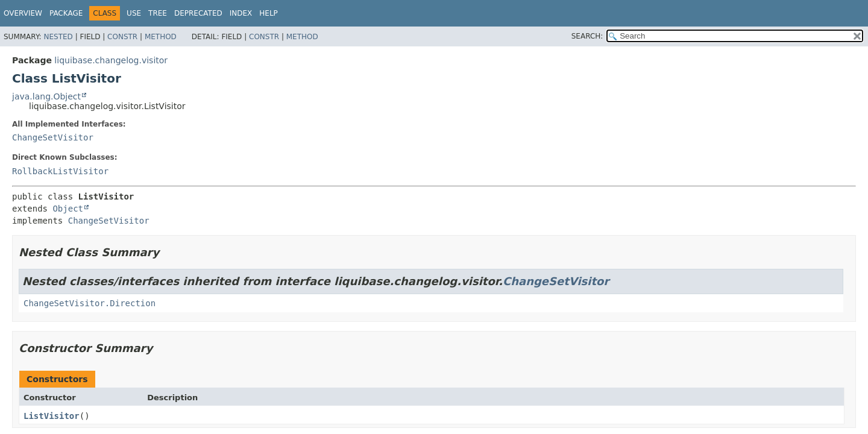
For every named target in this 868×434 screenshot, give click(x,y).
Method (161, 37)
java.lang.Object (46, 96)
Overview (23, 13)
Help (269, 13)
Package (66, 13)
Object (68, 209)
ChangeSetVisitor (53, 137)
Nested (58, 37)
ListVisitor (52, 416)
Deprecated (198, 13)
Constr (122, 37)
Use (134, 13)
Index (241, 13)
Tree (158, 13)
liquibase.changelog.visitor (111, 60)
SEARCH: (587, 36)
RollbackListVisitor (60, 171)
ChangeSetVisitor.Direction (90, 303)
